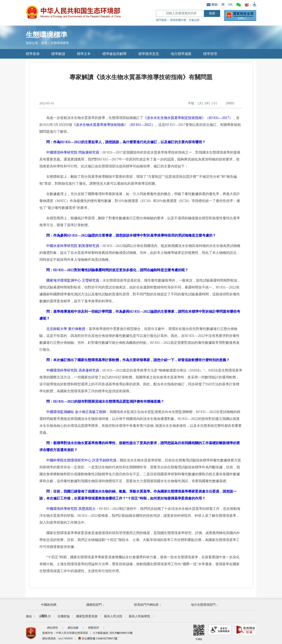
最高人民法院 (113, 616)
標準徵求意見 (149, 54)
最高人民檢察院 (139, 616)
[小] (214, 103)
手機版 (199, 632)
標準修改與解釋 (114, 54)
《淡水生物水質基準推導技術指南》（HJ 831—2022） (114, 125)
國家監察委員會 (87, 616)
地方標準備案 (181, 54)
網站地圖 (73, 628)
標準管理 (210, 54)
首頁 (44, 43)
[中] (207, 103)
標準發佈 (33, 54)
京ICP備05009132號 (121, 633)
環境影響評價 (178, 20)
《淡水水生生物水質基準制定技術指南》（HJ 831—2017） (188, 118)
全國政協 (64, 616)
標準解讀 (58, 54)
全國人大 (45, 616)
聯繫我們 (94, 628)
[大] (200, 103)
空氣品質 (194, 20)
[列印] (230, 103)
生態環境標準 (60, 43)
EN (230, 5)
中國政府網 (49, 605)
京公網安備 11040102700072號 (98, 639)
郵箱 (212, 5)
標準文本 (84, 54)
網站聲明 (52, 628)
